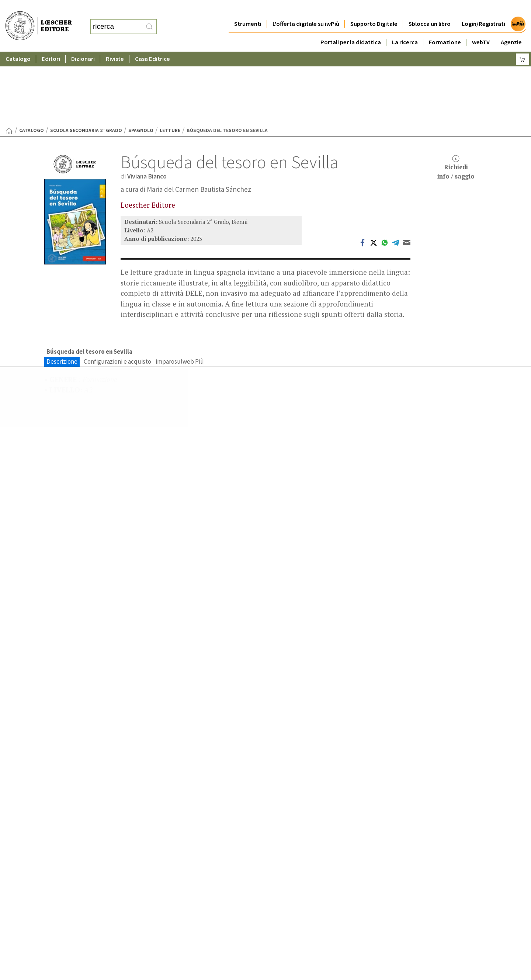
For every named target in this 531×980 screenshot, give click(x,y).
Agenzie (511, 27)
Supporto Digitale (374, 9)
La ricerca (405, 27)
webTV (481, 27)
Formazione (445, 27)
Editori (51, 44)
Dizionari (83, 44)
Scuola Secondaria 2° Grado (86, 58)
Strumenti (248, 9)
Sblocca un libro (430, 9)
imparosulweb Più (180, 290)
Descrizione (62, 290)
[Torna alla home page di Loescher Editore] (39, 19)
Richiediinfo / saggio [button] (456, 96)
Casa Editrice (152, 44)
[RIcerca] (149, 20)
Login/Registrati (483, 9)
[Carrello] (523, 44)
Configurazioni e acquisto (117, 290)
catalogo (32, 58)
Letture (170, 58)
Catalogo (18, 44)
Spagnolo (141, 58)
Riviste (115, 44)
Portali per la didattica (351, 27)
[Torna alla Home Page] (9, 59)
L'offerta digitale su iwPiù (306, 9)
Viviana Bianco (149, 104)
